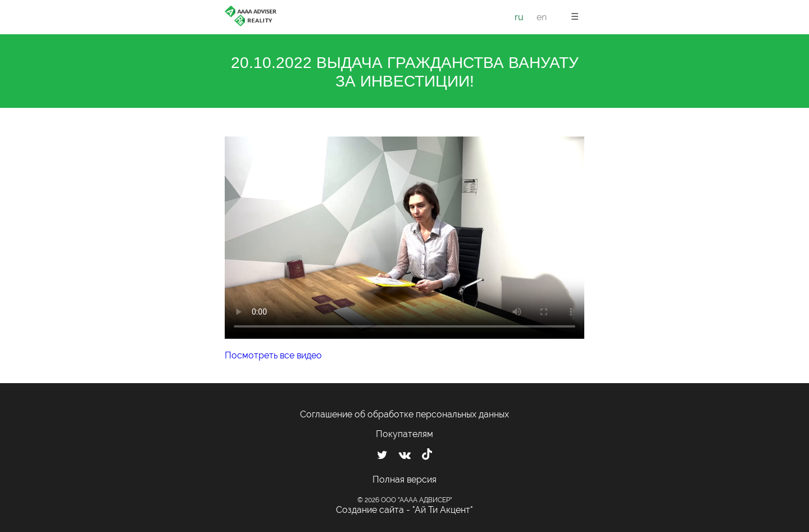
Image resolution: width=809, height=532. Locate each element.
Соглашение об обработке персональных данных (404, 414)
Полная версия (404, 479)
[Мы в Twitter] (382, 455)
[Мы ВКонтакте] (405, 455)
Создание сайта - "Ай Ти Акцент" (404, 510)
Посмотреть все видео (273, 355)
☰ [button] (575, 17)
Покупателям (404, 434)
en (542, 17)
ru (519, 17)
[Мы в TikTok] (427, 456)
